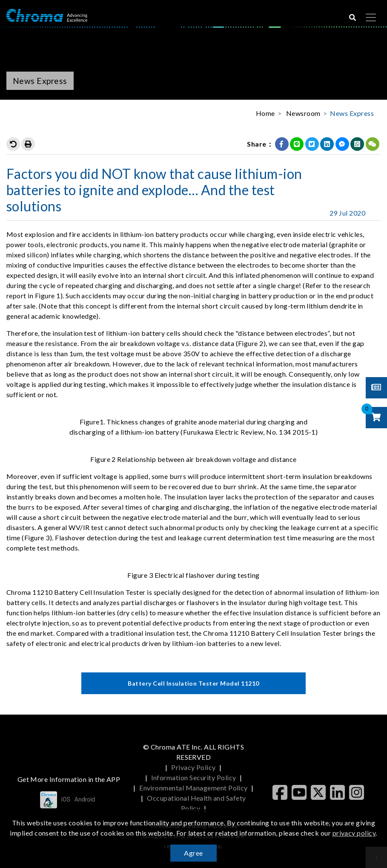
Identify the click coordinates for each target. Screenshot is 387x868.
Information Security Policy (194, 777)
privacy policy (354, 833)
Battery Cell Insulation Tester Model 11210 (193, 683)
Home (265, 113)
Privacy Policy (193, 767)
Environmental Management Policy (193, 788)
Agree (193, 853)
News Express (352, 113)
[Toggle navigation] (371, 17)
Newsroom (303, 113)
